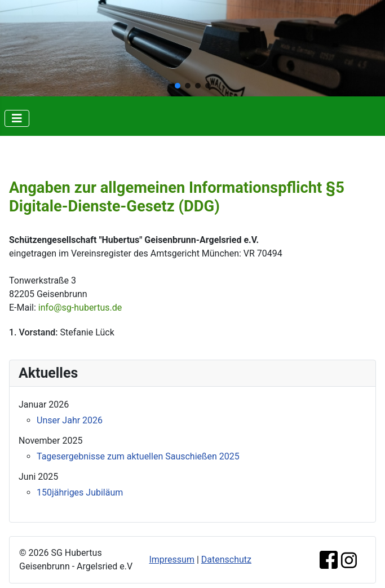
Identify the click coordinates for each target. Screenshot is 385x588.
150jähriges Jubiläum (80, 492)
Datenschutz (226, 560)
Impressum (172, 560)
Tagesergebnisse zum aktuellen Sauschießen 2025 (138, 456)
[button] (178, 86)
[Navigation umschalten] (17, 118)
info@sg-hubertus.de (80, 308)
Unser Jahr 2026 (70, 420)
